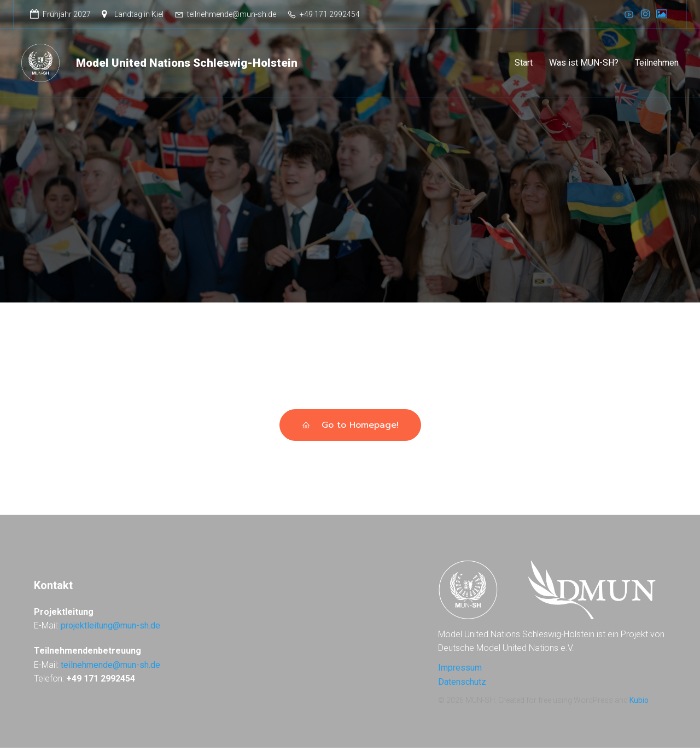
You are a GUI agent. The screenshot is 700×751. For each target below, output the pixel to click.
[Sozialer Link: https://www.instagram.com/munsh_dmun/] (645, 14)
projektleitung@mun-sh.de (110, 629)
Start (524, 64)
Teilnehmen (657, 64)
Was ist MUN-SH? (584, 64)
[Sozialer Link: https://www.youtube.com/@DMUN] (629, 14)
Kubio (639, 703)
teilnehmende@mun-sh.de (110, 668)
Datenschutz (462, 685)
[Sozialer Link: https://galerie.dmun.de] (662, 14)
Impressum (460, 671)
